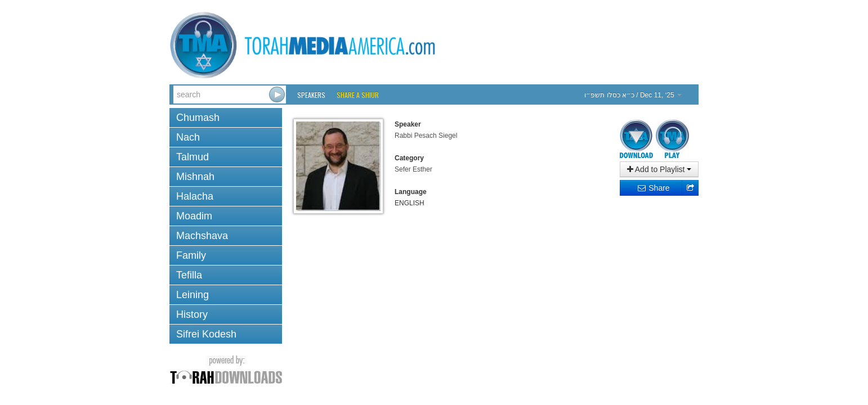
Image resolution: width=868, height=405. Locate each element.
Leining (193, 295)
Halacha (195, 196)
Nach (188, 137)
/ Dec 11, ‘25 (633, 95)
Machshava (202, 236)
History (192, 314)
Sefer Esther (413, 169)
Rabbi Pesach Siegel (426, 136)
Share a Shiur (358, 95)
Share (653, 188)
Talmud (193, 157)
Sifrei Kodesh (206, 334)
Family (191, 255)
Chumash (198, 118)
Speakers (311, 95)
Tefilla (189, 275)
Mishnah (195, 177)
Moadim (194, 216)
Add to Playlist (659, 169)
